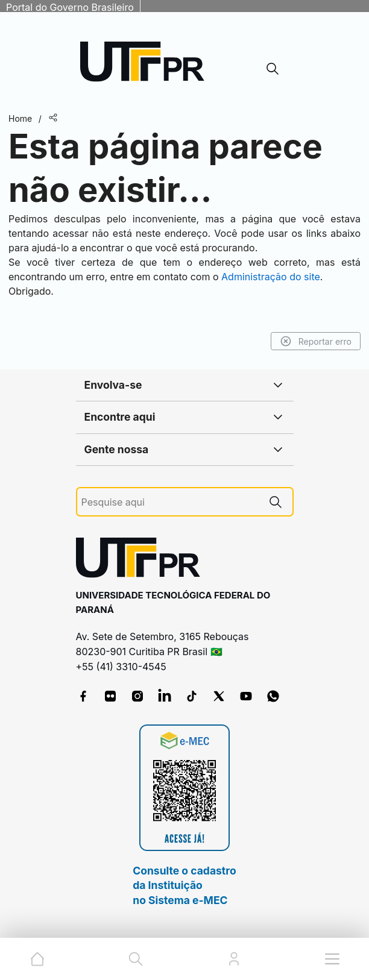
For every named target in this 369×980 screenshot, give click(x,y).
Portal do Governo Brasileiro (70, 7)
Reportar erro (316, 341)
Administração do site (271, 277)
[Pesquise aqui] (170, 502)
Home (20, 118)
